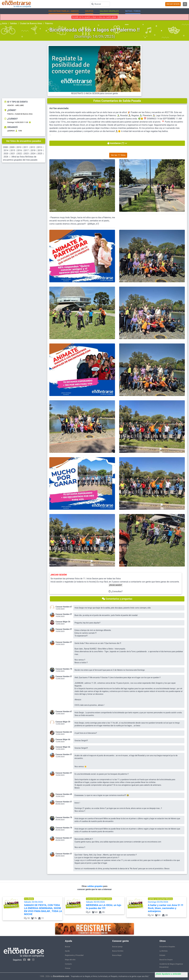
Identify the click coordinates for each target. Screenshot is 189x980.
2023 (26, 154)
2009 (12, 147)
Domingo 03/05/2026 (167, 907)
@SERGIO (11, 131)
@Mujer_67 (93, 224)
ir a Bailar (29, 899)
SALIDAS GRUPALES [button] (109, 11)
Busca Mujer (117, 955)
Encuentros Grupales (167, 947)
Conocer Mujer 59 (63, 722)
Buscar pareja (117, 947)
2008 (5, 147)
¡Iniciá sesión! (116, 585)
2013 (39, 147)
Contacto (68, 964)
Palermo (49, 23)
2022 (20, 154)
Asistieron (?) (117, 143)
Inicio (5, 23)
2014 (6, 150)
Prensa (68, 968)
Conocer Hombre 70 (64, 669)
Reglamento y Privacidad (74, 955)
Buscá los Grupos (166, 960)
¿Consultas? (116, 591)
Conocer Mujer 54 (63, 622)
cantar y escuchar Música (160, 899)
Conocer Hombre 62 (64, 732)
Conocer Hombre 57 (64, 614)
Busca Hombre (118, 951)
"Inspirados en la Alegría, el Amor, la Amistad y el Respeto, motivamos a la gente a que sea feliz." (110, 976)
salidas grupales (95, 886)
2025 (40, 154)
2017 (26, 150)
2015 (13, 150)
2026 (6, 157)
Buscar (68, 947)
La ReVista (163, 951)
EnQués (162, 955)
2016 (20, 150)
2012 (33, 147)
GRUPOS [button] (89, 11)
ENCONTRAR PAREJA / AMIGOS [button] (64, 11)
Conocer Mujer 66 (63, 739)
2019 (40, 150)
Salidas (14, 23)
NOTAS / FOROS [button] (133, 11)
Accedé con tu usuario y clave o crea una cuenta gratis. (94, 17)
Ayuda (67, 951)
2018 (33, 150)
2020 (6, 154)
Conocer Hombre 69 (64, 794)
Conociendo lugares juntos (99, 899)
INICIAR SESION (173, 4)
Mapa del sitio (70, 960)
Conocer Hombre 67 (64, 607)
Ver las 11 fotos (118, 155)
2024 (33, 154)
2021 (13, 154)
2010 (19, 147)
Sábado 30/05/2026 (105, 905)
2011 (26, 147)
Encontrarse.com (61, 976)
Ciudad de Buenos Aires (31, 23)
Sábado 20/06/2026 (43, 908)
